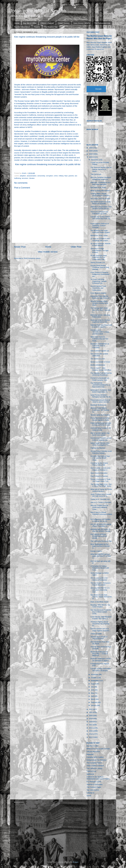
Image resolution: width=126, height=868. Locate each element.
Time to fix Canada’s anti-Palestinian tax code (99, 213)
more (77, 160)
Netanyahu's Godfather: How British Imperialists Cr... (101, 391)
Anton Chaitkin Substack (95, 766)
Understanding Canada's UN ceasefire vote (101, 429)
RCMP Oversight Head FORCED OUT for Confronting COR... (99, 257)
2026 (91, 148)
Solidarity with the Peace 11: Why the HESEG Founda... (101, 530)
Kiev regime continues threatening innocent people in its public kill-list (48, 164)
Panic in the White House (99, 602)
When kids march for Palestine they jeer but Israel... (99, 339)
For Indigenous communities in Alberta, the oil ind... (101, 520)
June (93, 690)
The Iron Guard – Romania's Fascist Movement (101, 584)
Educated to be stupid (98, 187)
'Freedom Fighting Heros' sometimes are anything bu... (100, 624)
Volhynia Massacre (93, 752)
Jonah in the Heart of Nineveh (38, 11)
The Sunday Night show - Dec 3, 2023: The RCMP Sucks (101, 485)
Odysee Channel (47, 23)
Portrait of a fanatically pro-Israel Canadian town (100, 379)
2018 (91, 722)
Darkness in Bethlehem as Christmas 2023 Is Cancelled (100, 346)
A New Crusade (96, 634)
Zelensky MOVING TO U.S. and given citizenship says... (100, 590)
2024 (91, 154)
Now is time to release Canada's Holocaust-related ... (101, 514)
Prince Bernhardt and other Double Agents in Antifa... (100, 419)
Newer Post (20, 247)
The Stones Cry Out (98, 359)
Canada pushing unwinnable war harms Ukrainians (101, 670)
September (95, 681)
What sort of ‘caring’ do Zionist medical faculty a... (101, 490)
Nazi (66, 176)
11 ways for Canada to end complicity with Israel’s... (100, 239)
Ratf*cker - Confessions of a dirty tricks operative (100, 183)
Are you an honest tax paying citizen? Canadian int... (101, 525)
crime (56, 176)
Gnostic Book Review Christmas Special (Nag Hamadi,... (100, 267)
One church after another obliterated (99, 355)
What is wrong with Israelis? (100, 191)
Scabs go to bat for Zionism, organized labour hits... (100, 321)
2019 (91, 719)
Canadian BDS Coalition (95, 757)
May (93, 693)
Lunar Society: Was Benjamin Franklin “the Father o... (101, 618)
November (95, 674)
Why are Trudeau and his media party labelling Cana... (99, 507)
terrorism (25, 178)
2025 (91, 151)
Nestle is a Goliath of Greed (100, 362)
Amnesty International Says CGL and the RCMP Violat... (100, 458)
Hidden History (64, 23)
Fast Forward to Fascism (99, 476)
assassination (32, 176)
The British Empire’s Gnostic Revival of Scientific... (101, 203)
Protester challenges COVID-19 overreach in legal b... (101, 660)
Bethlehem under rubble (99, 235)
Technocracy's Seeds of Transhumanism (99, 638)
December (95, 160)
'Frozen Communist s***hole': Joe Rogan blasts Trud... (101, 480)
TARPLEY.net (91, 771)
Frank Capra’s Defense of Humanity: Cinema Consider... (100, 225)
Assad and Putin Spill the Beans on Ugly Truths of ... (101, 297)
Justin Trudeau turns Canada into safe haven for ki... (101, 495)
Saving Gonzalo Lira (98, 262)
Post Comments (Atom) (32, 258)
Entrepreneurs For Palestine (97, 760)
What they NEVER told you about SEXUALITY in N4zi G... (101, 556)
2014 (91, 734)
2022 (91, 709)
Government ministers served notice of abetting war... (101, 439)
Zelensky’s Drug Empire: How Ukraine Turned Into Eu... (101, 208)
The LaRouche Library (95, 768)
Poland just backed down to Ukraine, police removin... (100, 401)
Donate (99, 89)
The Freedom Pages (94, 787)
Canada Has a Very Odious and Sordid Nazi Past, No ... (100, 219)
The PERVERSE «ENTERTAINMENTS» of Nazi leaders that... (100, 385)
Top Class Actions (93, 790)
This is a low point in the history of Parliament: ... (100, 579)
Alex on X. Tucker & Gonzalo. (101, 502)
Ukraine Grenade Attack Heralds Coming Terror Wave (99, 303)
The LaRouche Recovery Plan (101, 541)
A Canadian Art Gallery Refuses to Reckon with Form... (100, 568)
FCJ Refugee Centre (94, 782)
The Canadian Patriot (94, 763)
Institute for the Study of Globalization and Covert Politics (98, 778)
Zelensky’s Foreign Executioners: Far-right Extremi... (99, 250)
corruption (49, 176)
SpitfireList (90, 774)
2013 (91, 737)
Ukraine (32, 178)
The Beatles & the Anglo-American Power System (100, 231)
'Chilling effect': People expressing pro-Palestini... (101, 195)
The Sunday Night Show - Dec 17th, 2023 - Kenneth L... (100, 310)
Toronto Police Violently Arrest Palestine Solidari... (101, 452)
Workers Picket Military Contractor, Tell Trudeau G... (100, 410)
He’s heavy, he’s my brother (100, 199)
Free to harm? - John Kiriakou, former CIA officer (101, 369)
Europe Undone (96, 551)
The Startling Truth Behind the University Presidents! (101, 374)
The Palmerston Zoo (102, 23)
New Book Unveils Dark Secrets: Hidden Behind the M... (101, 597)
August (94, 684)
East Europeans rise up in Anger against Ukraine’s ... (101, 630)
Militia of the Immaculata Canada (98, 749)
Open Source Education (99, 473)
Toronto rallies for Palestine (100, 415)
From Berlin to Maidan (98, 293)
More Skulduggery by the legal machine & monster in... (100, 546)
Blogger (76, 862)
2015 (91, 731)
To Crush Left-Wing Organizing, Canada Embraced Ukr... (98, 281)
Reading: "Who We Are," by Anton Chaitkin (100, 606)
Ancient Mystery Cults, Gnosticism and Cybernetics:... (98, 288)
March (93, 699)
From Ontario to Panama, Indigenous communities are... (100, 274)
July (93, 687)
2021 (91, 712)
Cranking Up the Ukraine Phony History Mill (99, 464)
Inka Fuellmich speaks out (100, 351)
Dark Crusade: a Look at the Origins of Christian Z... (100, 469)
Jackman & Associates (95, 784)
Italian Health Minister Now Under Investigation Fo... (100, 444)
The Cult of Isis (96, 174)
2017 (91, 725)
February (94, 702)
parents (71, 176)
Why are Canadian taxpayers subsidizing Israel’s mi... (101, 178)
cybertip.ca (90, 793)
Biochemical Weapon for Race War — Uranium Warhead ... (99, 654)
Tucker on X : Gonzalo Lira (100, 499)
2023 (91, 157)
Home (17, 23)
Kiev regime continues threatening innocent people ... (99, 536)
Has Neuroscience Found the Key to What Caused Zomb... (101, 612)
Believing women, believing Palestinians (100, 316)
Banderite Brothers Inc (98, 405)
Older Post (76, 247)
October (94, 678)
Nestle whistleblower (98, 365)
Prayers (37, 27)
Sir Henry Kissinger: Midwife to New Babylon (100, 245)
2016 (91, 728)
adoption (23, 176)
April (93, 696)
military (61, 176)
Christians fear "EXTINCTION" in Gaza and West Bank (100, 332)
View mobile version (48, 252)
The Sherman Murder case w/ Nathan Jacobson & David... (101, 169)
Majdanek (90, 754)
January (94, 705)
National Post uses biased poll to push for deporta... (101, 326)
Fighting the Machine (98, 448)
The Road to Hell (51, 27)
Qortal (89, 796)
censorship (41, 176)
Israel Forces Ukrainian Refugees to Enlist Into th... (101, 396)
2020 (91, 716)
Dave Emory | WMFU (82, 23)
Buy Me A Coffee (30, 23)
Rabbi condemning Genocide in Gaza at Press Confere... (101, 424)
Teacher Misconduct (22, 27)
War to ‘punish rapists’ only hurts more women (100, 434)
